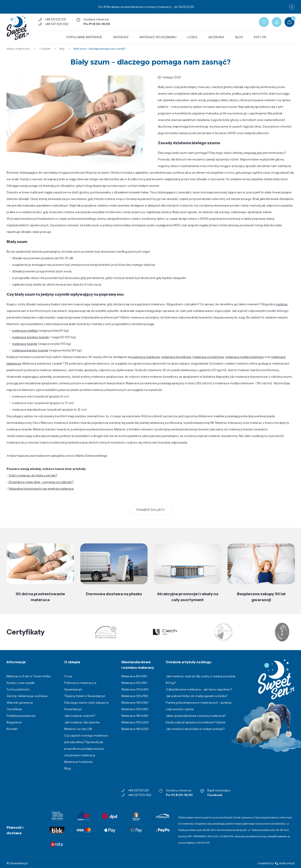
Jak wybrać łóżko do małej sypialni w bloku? (197, 700)
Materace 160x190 (135, 713)
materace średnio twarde (30, 341)
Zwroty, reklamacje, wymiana (27, 700)
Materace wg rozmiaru (159, 39)
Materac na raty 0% (78, 733)
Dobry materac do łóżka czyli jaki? (33, 479)
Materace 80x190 (134, 680)
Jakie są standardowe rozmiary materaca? (196, 720)
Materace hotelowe (78, 766)
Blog (240, 39)
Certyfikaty (14, 713)
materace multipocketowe (244, 361)
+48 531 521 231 (58, 20)
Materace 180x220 (135, 733)
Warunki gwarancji (20, 707)
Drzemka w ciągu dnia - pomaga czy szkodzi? (41, 486)
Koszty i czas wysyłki (21, 687)
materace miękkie (25, 334)
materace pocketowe (208, 361)
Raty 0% (261, 39)
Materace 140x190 (135, 707)
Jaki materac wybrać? (80, 720)
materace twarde (25, 348)
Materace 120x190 (135, 700)
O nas (68, 680)
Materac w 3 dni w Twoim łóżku (29, 680)
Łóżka (194, 39)
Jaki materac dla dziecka (82, 726)
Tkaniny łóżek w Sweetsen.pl (85, 700)
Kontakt (12, 733)
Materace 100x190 (135, 694)
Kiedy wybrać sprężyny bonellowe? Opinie (196, 726)
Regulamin (14, 726)
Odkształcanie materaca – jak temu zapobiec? (199, 694)
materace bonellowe (176, 361)
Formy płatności (18, 694)
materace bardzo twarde (30, 354)
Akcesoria (218, 39)
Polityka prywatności (21, 720)
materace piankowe (145, 361)
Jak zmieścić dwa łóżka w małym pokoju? (195, 733)
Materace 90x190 (134, 687)
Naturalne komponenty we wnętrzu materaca (41, 492)
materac (282, 308)
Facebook (215, 799)
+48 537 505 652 (59, 25)
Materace (122, 39)
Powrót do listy (150, 514)
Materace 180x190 (135, 720)
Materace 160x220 (135, 726)
